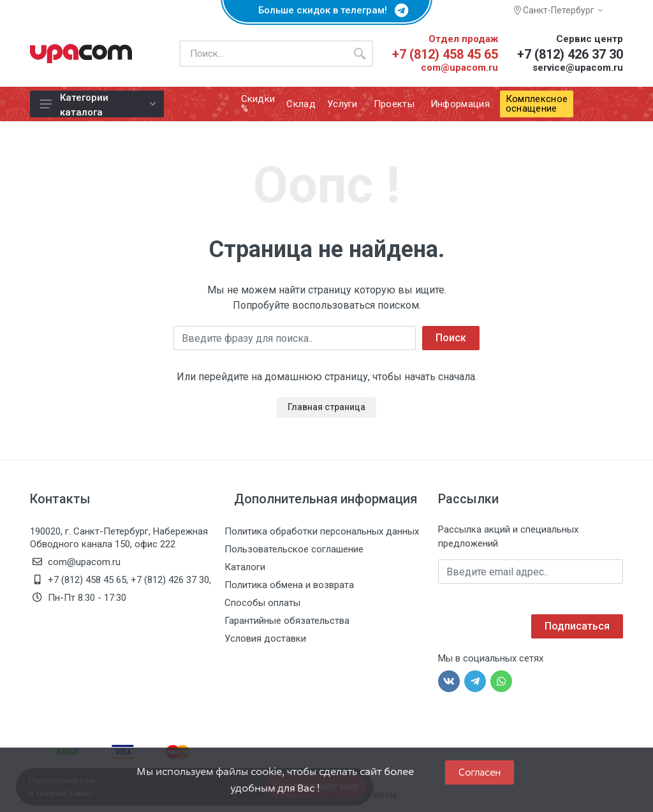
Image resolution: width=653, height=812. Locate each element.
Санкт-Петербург (558, 10)
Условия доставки (265, 639)
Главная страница (326, 407)
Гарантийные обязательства (287, 621)
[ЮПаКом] (81, 54)
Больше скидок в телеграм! (326, 10)
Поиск (451, 338)
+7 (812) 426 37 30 (570, 54)
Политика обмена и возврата (289, 585)
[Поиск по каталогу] (263, 54)
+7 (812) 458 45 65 (445, 54)
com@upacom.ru (459, 68)
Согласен (480, 772)
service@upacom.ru (578, 68)
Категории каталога (98, 105)
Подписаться (577, 626)
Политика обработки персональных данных (322, 531)
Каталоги (245, 567)
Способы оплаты (262, 603)
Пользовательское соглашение (294, 549)
